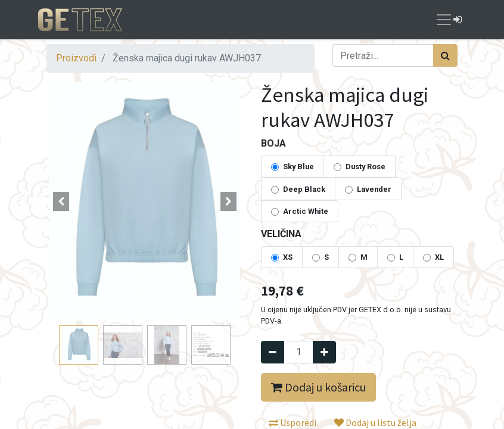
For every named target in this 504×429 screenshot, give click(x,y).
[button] (61, 201)
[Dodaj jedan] (324, 352)
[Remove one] (273, 352)
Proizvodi (76, 58)
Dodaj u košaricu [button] (318, 387)
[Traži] (445, 55)
